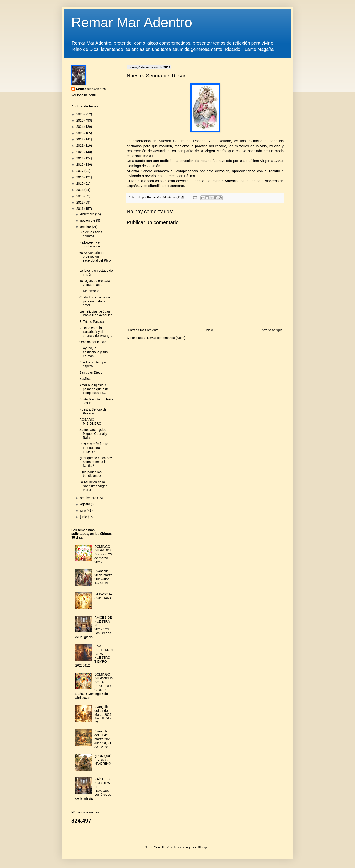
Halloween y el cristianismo (90, 244)
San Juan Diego (91, 372)
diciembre (88, 214)
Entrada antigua (271, 330)
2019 (80, 158)
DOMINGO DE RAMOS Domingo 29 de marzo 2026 (103, 554)
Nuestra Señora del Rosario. (93, 411)
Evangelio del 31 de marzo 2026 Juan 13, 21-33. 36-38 (103, 739)
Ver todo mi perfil (83, 95)
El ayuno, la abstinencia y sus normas (93, 352)
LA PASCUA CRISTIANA (103, 596)
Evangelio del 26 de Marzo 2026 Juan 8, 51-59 (103, 714)
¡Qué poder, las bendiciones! (90, 474)
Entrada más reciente (143, 330)
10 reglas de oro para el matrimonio (95, 283)
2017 (80, 171)
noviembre (88, 220)
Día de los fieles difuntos (91, 234)
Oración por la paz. (93, 342)
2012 (80, 202)
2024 (80, 127)
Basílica (85, 379)
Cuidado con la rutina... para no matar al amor (96, 301)
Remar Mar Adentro (132, 22)
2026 (80, 114)
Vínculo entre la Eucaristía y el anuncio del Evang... (96, 332)
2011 (80, 209)
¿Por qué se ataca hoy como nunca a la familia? (96, 462)
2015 (80, 183)
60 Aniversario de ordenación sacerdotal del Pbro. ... (96, 259)
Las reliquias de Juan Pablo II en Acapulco (96, 313)
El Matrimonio (89, 291)
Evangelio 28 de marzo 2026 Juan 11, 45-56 (103, 577)
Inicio (209, 330)
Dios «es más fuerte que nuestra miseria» (94, 448)
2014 (80, 190)
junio (84, 517)
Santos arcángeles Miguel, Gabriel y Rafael (93, 434)
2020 (80, 152)
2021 (80, 146)
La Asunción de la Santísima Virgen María (93, 486)
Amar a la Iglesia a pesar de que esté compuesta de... (94, 389)
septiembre (89, 498)
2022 (80, 139)
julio (83, 510)
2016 (80, 177)
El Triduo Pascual (92, 322)
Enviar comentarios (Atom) (166, 338)
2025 (80, 120)
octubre (86, 227)
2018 (80, 164)
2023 (80, 133)
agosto (85, 504)
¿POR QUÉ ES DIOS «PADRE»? (103, 760)
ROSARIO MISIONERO (90, 422)
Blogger (203, 847)
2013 (80, 196)
